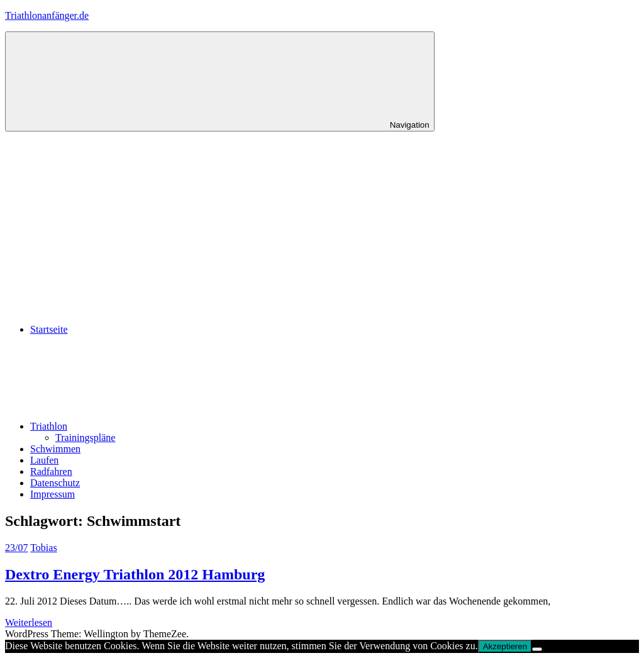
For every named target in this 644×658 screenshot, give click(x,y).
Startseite (49, 329)
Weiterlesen (29, 622)
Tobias (43, 548)
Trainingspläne (85, 438)
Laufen (44, 460)
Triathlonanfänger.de (47, 15)
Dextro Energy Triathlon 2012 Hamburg (135, 574)
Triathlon (143, 426)
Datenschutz (55, 483)
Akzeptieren (505, 646)
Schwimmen (55, 449)
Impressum (53, 494)
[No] (537, 649)
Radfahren (51, 471)
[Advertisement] (322, 226)
